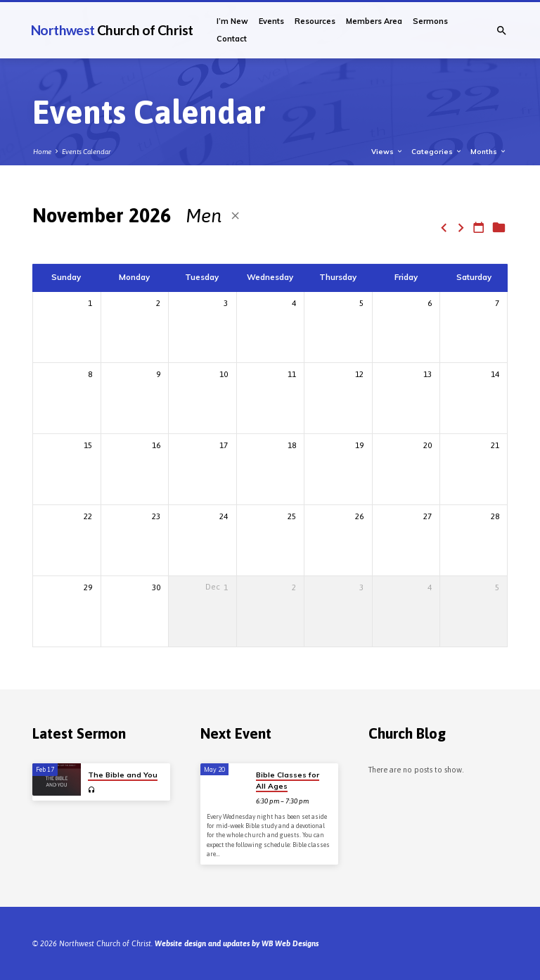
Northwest (112, 30)
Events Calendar (86, 152)
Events (271, 21)
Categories (437, 151)
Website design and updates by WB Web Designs (237, 943)
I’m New (232, 21)
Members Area (374, 21)
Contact (232, 39)
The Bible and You (123, 775)
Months (489, 151)
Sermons (430, 21)
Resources (315, 21)
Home (42, 152)
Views (387, 151)
